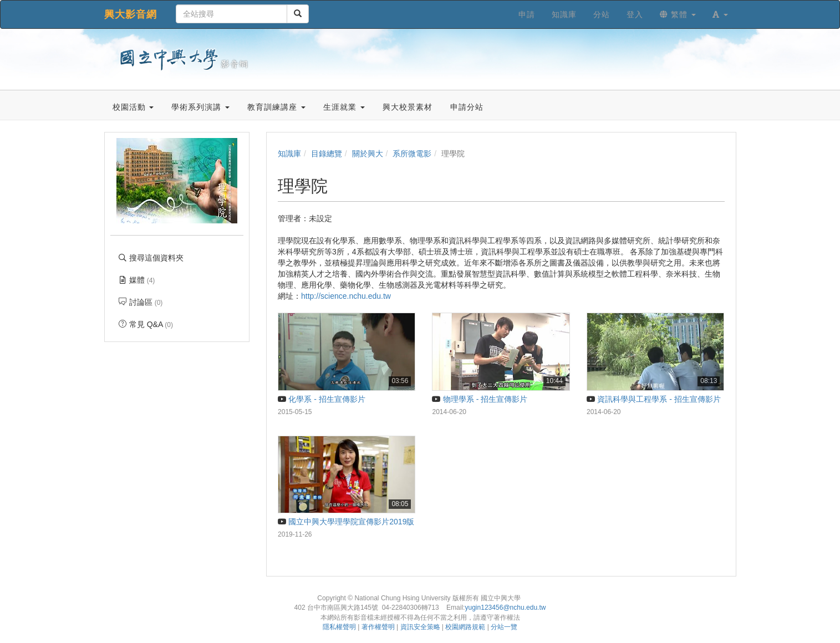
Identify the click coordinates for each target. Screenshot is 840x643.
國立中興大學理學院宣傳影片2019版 (346, 522)
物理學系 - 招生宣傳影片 (480, 399)
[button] (720, 14)
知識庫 (289, 154)
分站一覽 (504, 627)
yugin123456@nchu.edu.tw (505, 608)
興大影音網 (131, 14)
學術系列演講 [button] (200, 107)
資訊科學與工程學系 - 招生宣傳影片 (654, 399)
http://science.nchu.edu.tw (346, 296)
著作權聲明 (378, 627)
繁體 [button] (678, 14)
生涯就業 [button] (344, 107)
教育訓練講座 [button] (276, 107)
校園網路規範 (465, 627)
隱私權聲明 (339, 627)
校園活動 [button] (133, 107)
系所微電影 (412, 154)
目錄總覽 (327, 154)
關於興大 (368, 154)
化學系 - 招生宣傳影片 (322, 399)
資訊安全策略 (420, 627)
